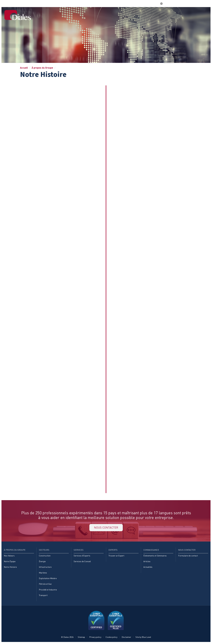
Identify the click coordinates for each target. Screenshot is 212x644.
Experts (154, 14)
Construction (45, 556)
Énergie (42, 562)
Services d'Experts (82, 556)
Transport (43, 596)
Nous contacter (195, 14)
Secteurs (124, 14)
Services (139, 14)
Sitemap (81, 638)
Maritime (43, 573)
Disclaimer (126, 638)
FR (163, 4)
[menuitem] (81, 14)
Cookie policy (111, 638)
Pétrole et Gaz (45, 584)
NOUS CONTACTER (106, 528)
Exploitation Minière (48, 579)
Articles (147, 562)
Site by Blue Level (143, 638)
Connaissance (172, 14)
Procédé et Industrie (48, 590)
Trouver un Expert (116, 556)
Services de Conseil (82, 562)
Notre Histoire (10, 567)
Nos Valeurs (9, 556)
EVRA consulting (180, 3)
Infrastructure (45, 567)
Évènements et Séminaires (155, 556)
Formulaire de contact (188, 556)
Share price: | (144, 3)
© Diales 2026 (67, 638)
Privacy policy (95, 638)
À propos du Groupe (102, 14)
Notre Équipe (10, 562)
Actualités (148, 567)
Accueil (81, 14)
